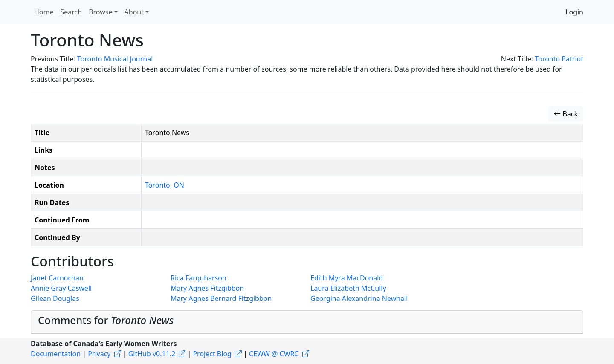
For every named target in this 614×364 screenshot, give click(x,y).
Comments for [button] (106, 320)
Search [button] (71, 12)
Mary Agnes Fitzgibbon (207, 288)
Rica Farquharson (198, 278)
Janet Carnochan (57, 278)
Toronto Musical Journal (115, 59)
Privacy (99, 354)
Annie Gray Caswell (61, 288)
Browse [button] (100, 12)
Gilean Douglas (55, 298)
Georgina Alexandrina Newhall (359, 298)
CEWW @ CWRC (274, 354)
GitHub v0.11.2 (152, 354)
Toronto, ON (165, 185)
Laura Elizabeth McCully (348, 288)
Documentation (56, 354)
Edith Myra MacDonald (347, 278)
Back (566, 114)
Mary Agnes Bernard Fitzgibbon (221, 298)
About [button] (134, 12)
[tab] (307, 322)
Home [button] (44, 12)
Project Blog (212, 354)
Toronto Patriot (559, 59)
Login (574, 12)
